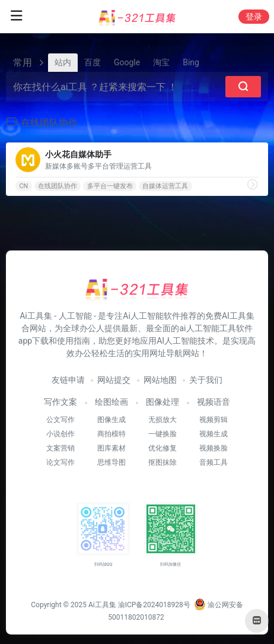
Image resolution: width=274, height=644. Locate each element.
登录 (254, 17)
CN (23, 186)
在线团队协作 (58, 186)
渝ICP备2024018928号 (154, 605)
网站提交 (114, 380)
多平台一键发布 (110, 186)
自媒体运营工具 (165, 186)
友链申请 (68, 380)
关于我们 (206, 380)
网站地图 (160, 380)
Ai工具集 (102, 605)
